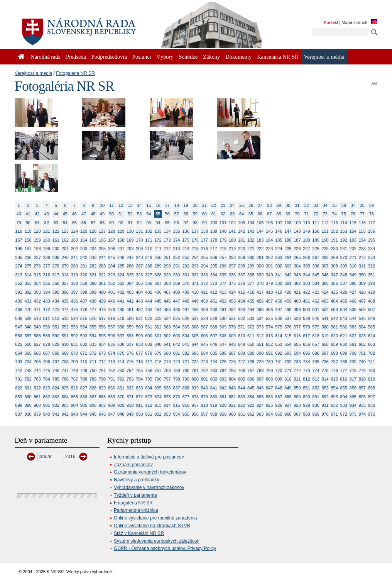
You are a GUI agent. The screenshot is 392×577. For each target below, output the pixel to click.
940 (47, 414)
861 (37, 397)
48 (93, 214)
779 (362, 371)
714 (121, 362)
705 (37, 362)
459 (288, 301)
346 (325, 275)
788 (84, 379)
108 (288, 223)
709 (74, 362)
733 (297, 362)
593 (84, 336)
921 (232, 405)
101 (223, 223)
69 (288, 214)
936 (372, 405)
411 (204, 292)
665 (28, 353)
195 (372, 240)
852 (316, 388)
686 (223, 353)
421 (297, 292)
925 (269, 405)
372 (204, 283)
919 (214, 405)
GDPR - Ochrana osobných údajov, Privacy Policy (165, 548)
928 (297, 405)
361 (102, 283)
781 (19, 379)
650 (251, 344)
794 (139, 379)
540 (316, 318)
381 (288, 283)
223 (269, 249)
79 (19, 223)
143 (251, 231)
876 (176, 397)
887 (279, 397)
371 (195, 283)
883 (242, 397)
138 (204, 231)
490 (214, 310)
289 (158, 266)
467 (362, 301)
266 (306, 257)
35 (335, 205)
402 (121, 292)
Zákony (211, 57)
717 (149, 362)
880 (214, 397)
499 (297, 310)
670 (74, 353)
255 (204, 257)
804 (232, 379)
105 (260, 223)
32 (306, 205)
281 (84, 266)
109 (297, 223)
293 (195, 266)
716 (139, 362)
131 (139, 231)
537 (288, 318)
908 (112, 405)
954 (176, 414)
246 (121, 257)
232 (353, 249)
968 (306, 414)
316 (47, 275)
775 (325, 371)
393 (37, 292)
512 (56, 318)
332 (195, 275)
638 (139, 344)
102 (232, 223)
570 (232, 327)
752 (112, 371)
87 (93, 223)
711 (93, 362)
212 (167, 249)
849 (288, 388)
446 (167, 301)
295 (214, 266)
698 (334, 353)
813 (316, 379)
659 (334, 344)
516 (93, 318)
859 (19, 397)
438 (93, 301)
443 (139, 301)
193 (353, 240)
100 (214, 223)
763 (214, 371)
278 (56, 266)
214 (186, 249)
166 (102, 240)
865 (74, 397)
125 (84, 231)
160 (47, 240)
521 (139, 318)
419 (279, 292)
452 (223, 301)
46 (74, 214)
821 (28, 388)
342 (288, 275)
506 (362, 310)
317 (56, 275)
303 (288, 266)
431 (28, 301)
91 (130, 223)
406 (158, 292)
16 (158, 205)
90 (121, 223)
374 (223, 283)
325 (130, 275)
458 (279, 301)
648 (232, 344)
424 (325, 292)
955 (186, 414)
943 (74, 414)
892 (325, 397)
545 (362, 318)
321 (93, 275)
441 (121, 301)
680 (167, 353)
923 (251, 405)
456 (260, 301)
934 (353, 405)
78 (372, 214)
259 (242, 257)
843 (232, 388)
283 (102, 266)
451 (214, 301)
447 (176, 301)
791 (112, 379)
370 (186, 283)
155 (362, 231)
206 (112, 249)
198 (37, 249)
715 (130, 362)
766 (242, 371)
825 (65, 388)
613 (269, 336)
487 (186, 310)
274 (19, 266)
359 (84, 283)
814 (325, 379)
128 (112, 231)
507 (372, 310)
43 (47, 214)
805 (242, 379)
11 (112, 205)
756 (149, 371)
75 (344, 214)
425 (334, 292)
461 (306, 301)
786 (65, 379)
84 (65, 223)
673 (102, 353)
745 (47, 371)
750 (93, 371)
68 (279, 214)
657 (316, 344)
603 (176, 336)
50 (112, 214)
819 (372, 379)
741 (372, 362)
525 (176, 318)
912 (149, 405)
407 (167, 292)
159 (37, 240)
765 (232, 371)
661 (353, 344)
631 (74, 344)
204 (93, 249)
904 (74, 405)
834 (149, 388)
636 (121, 344)
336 (232, 275)
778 (353, 371)
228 (316, 249)
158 (28, 240)
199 (47, 249)
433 (47, 301)
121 (47, 231)
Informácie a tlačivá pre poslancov (149, 457)
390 (372, 283)
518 (112, 318)
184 (269, 240)
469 (19, 310)
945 (93, 414)
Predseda (76, 57)
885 (260, 397)
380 (279, 283)
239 (56, 257)
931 (325, 405)
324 (121, 275)
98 (195, 223)
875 (167, 397)
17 (167, 205)
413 (223, 292)
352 (19, 283)
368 (167, 283)
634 (102, 344)
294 (204, 266)
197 (28, 249)
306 (316, 266)
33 (316, 205)
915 (176, 405)
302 (279, 266)
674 (112, 353)
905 (84, 405)
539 (306, 318)
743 (28, 371)
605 (195, 336)
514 (74, 318)
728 (251, 362)
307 (325, 266)
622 (353, 336)
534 (260, 318)
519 (121, 318)
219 (232, 249)
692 (279, 353)
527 (195, 318)
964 (269, 414)
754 (130, 371)
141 (232, 231)
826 (74, 388)
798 (176, 379)
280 (74, 266)
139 (214, 231)
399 (93, 292)
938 (28, 414)
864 (65, 397)
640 (158, 344)
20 (195, 205)
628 (47, 344)
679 (158, 353)
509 (28, 318)
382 (297, 283)
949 (130, 414)
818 (362, 379)
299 (251, 266)
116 (362, 223)
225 (288, 249)
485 (167, 310)
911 (139, 405)
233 (362, 249)
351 (372, 275)
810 (288, 379)
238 (47, 257)
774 (316, 371)
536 (279, 318)
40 (19, 214)
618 (316, 336)
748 (74, 371)
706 (47, 362)
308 (334, 266)
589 (47, 336)
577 (297, 327)
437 (84, 301)
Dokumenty (238, 57)
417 (260, 292)
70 (297, 214)
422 (306, 292)
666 (37, 353)
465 (344, 301)
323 (112, 275)
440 (112, 301)
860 (28, 397)
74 (335, 214)
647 (223, 344)
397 (74, 292)
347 (334, 275)
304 (297, 266)
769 (269, 371)
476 (84, 310)
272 (362, 257)
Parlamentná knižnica (136, 510)
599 (139, 336)
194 (362, 240)
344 (306, 275)
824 (56, 388)
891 (316, 397)
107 (279, 223)
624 (372, 336)
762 (204, 371)
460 (297, 301)
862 (47, 397)
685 (214, 353)
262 (269, 257)
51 (121, 214)
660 (344, 344)
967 (297, 414)
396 (65, 292)
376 (242, 283)
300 (260, 266)
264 (288, 257)
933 (344, 405)
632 (84, 344)
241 (74, 257)
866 (84, 397)
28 (269, 205)
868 (102, 397)
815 (334, 379)
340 (269, 275)
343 (297, 275)
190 (325, 240)
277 (47, 266)
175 (186, 240)
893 (334, 397)
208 (130, 249)
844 (242, 388)
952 (158, 414)
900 (37, 405)
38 (362, 205)
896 (362, 397)
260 (251, 257)
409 (186, 292)
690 (260, 353)
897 (372, 397)
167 (112, 240)
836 (167, 388)
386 (334, 283)
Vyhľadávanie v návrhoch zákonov (149, 487)
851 (306, 388)
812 (306, 379)
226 (297, 249)
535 (269, 318)
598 (130, 336)
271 (353, 257)
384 (316, 283)
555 (93, 327)
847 (269, 388)
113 (334, 223)
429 (372, 292)
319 (74, 275)
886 (269, 397)
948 (121, 414)
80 (28, 223)
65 (251, 214)
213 (176, 249)
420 (288, 292)
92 (139, 223)
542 (334, 318)
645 (204, 344)
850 (297, 388)
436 (74, 301)
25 (242, 205)
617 (306, 336)
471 (37, 310)
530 (223, 318)
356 (56, 283)
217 (214, 249)
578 (306, 327)
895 (353, 397)
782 (28, 379)
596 (112, 336)
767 (251, 371)
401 (112, 292)
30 (288, 205)
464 (334, 301)
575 (279, 327)
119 (28, 231)
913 (158, 405)
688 (242, 353)
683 (195, 353)
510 (37, 318)
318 (65, 275)
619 (325, 336)
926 (279, 405)
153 (344, 231)
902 (56, 405)
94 (158, 223)
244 (102, 257)
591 (65, 336)
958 (214, 414)
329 (167, 275)
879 (204, 397)
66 (260, 214)
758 (167, 371)
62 (223, 214)
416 (251, 292)
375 (232, 283)
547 (19, 327)
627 (37, 344)
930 (316, 405)
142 (242, 231)
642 (176, 344)
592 (74, 336)
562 (158, 327)
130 (130, 231)
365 (139, 283)
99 (204, 223)
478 (102, 310)
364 (130, 283)
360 (93, 283)
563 (167, 327)
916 (186, 405)
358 (74, 283)
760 (186, 371)
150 (316, 231)
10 (102, 205)
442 (130, 301)
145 (269, 231)
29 (279, 205)
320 (84, 275)
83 (56, 223)
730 (269, 362)
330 (176, 275)
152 (334, 231)
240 (65, 257)
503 (334, 310)
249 (149, 257)
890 (306, 397)
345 (316, 275)
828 (93, 388)
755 (139, 371)
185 (279, 240)
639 (149, 344)
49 (102, 214)
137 (195, 231)
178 (214, 240)
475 (74, 310)
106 (269, 223)
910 (130, 405)
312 (372, 266)
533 (251, 318)
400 (102, 292)
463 (325, 301)
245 (112, 257)
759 (176, 371)
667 (47, 353)
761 (195, 371)
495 (260, 310)
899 (28, 405)
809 (279, 379)
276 (37, 266)
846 (260, 388)
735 (316, 362)
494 (251, 310)
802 (214, 379)
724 (214, 362)
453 (232, 301)
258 (232, 257)
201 (65, 249)
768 (260, 371)
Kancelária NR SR (278, 57)
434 (56, 301)
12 (121, 205)
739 (353, 362)
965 (279, 414)
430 (19, 301)
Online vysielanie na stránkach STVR (152, 526)
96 (176, 223)
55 (158, 214)
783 (37, 379)
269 (334, 257)
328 (158, 275)
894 (344, 397)
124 (74, 231)
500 (306, 310)
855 (344, 388)
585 (372, 327)
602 (167, 336)
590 (56, 336)
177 (204, 240)
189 (316, 240)
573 (260, 327)
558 (121, 327)
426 (344, 292)
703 (19, 362)
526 (186, 318)
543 (344, 318)
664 (19, 353)
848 (279, 388)
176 (195, 240)
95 (167, 223)
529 (214, 318)
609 (232, 336)
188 (306, 240)
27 (260, 205)
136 (186, 231)
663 (372, 344)
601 (158, 336)
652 (269, 344)
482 (139, 310)
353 (28, 283)
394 (47, 292)
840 (204, 388)
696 (316, 353)
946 (102, 414)
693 (288, 353)
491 (223, 310)
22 (214, 205)
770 (279, 371)
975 (372, 414)
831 (121, 388)
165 (93, 240)
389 (362, 283)
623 (362, 336)
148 (297, 231)
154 (353, 231)
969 (316, 414)
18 (176, 205)
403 (130, 292)
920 (223, 405)
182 (251, 240)
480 (121, 310)
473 (56, 310)
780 (372, 371)
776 (334, 371)
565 (186, 327)
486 (176, 310)
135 (176, 231)
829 (102, 388)
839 (195, 388)
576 (288, 327)
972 (344, 414)
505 (353, 310)
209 (139, 249)
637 (130, 344)
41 (28, 214)
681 (176, 353)
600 (149, 336)
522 (149, 318)
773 (306, 371)
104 (251, 223)
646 (214, 344)
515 (84, 318)
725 (223, 362)
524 (167, 318)
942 (65, 414)
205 (102, 249)
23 (223, 205)
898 (19, 405)
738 (344, 362)
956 (195, 414)
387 (344, 283)
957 (204, 414)
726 (232, 362)
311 (362, 266)
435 (65, 301)
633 (93, 344)
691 (269, 353)
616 (297, 336)
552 (65, 327)
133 (158, 231)
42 (37, 214)
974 (362, 414)
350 (362, 275)
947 (112, 414)
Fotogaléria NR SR (75, 73)
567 (204, 327)
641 (167, 344)
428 (362, 292)
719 (167, 362)
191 (334, 240)
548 (28, 327)
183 (260, 240)
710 (84, 362)
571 (242, 327)
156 (372, 231)
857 (362, 388)
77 (362, 214)
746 (56, 371)
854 (334, 388)
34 (325, 205)
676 (130, 353)
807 (260, 379)
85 (74, 223)
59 (195, 214)
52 (130, 214)
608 (223, 336)
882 (232, 397)
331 (186, 275)
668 (56, 353)
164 (84, 240)
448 (186, 301)
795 (149, 379)
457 (269, 301)
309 (344, 266)
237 (37, 257)
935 (362, 405)
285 (121, 266)
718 (158, 362)
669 (65, 353)
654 (288, 344)
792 (121, 379)
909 (121, 405)
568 (214, 327)
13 (130, 205)
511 (47, 318)
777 (344, 371)
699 (344, 353)
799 (186, 379)
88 (102, 223)
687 (232, 353)
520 (130, 318)
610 (242, 336)
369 (176, 283)
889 (297, 397)
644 (195, 344)
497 (279, 310)
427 (353, 292)
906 (93, 405)
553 (74, 327)
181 (242, 240)
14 (139, 205)
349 (353, 275)
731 (279, 362)
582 (344, 327)
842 (223, 388)
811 (297, 379)
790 (102, 379)
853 (325, 388)
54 (149, 214)
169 (130, 240)
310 (353, 266)
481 (130, 310)
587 (28, 336)
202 (74, 249)
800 (195, 379)
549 (37, 327)
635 (112, 344)
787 (74, 379)
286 (130, 266)
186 (288, 240)
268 (325, 257)
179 (223, 240)
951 (149, 414)
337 (242, 275)
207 (121, 249)
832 (130, 388)
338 (251, 275)
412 (214, 292)
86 (84, 223)
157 (19, 240)
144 (260, 231)
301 (269, 266)
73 (325, 214)
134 (167, 231)
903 (65, 405)
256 (214, 257)
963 (260, 414)
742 (19, 371)
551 (56, 327)
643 (186, 344)
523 (158, 318)
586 (19, 336)
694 (297, 353)
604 (186, 336)
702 (372, 353)
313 (19, 275)
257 (223, 257)
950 (139, 414)
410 (195, 292)
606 (204, 336)
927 (288, 405)
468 (372, 301)
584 (362, 327)
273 (372, 257)
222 (260, 249)
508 (19, 318)
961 (242, 414)
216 (204, 249)
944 (84, 414)
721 (186, 362)
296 (223, 266)
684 (204, 353)
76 (353, 214)
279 (65, 266)
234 (372, 249)
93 (149, 223)
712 (102, 362)
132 (149, 231)
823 (47, 388)
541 (325, 318)
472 (47, 310)
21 (204, 205)
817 (353, 379)
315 (37, 275)
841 (214, 388)
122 (56, 231)
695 (306, 353)
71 (306, 214)
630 (65, 344)
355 (47, 283)
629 (56, 344)
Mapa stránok (354, 22)
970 (325, 414)
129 (121, 231)
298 (242, 266)
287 (139, 266)
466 (353, 301)
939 (37, 414)
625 (19, 344)
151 (325, 231)
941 (56, 414)
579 (316, 327)
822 (37, 388)
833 (139, 388)
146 (279, 231)
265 (297, 257)
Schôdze (188, 57)
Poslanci (142, 57)
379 (269, 283)
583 (353, 327)
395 (56, 292)
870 (121, 397)
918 (204, 405)
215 (195, 249)
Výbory (165, 57)
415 (242, 292)
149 (306, 231)
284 (112, 266)
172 (158, 240)
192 (344, 240)
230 (334, 249)
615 (288, 336)
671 (84, 353)
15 (149, 205)
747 (65, 371)
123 (65, 231)
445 (158, 301)
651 (260, 344)
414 (232, 292)
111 (316, 223)
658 (325, 344)
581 (334, 327)
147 (288, 231)
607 (214, 336)
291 (176, 266)
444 (149, 301)
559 (130, 327)
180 (232, 240)
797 (167, 379)
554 (84, 327)
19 (186, 205)
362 (112, 283)
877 (186, 397)
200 (56, 249)
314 (28, 275)
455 (251, 301)
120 (37, 231)
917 (195, 405)
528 (204, 318)
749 (84, 371)
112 (325, 223)
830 (112, 388)
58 (186, 214)
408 (176, 292)
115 (353, 223)
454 (242, 301)
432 (37, 301)
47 (84, 214)
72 (316, 214)
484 (158, 310)
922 (242, 405)
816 (344, 379)
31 (297, 205)
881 (223, 397)
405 (149, 292)
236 (28, 257)
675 (121, 353)
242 (84, 257)
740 (362, 362)
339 (260, 275)
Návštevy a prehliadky (136, 480)
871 (130, 397)
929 (306, 405)
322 (102, 275)
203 (84, 249)
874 (158, 397)
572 (251, 327)
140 (223, 231)
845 (251, 388)
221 (251, 249)
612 (260, 336)
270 (344, 257)
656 (306, 344)
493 (242, 310)
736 (325, 362)
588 (37, 336)
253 (186, 257)
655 (297, 344)
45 (65, 214)
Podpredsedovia (109, 57)
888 (288, 397)
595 (102, 336)
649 (242, 344)
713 (112, 362)
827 (84, 388)
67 (269, 214)
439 (102, 301)
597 (121, 336)
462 (316, 301)
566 (195, 327)
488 (195, 310)
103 (242, 223)
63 (232, 214)
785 (56, 379)
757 (158, 371)
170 (139, 240)
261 (260, 257)
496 (269, 310)
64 (242, 214)
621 (344, 336)
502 (325, 310)
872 (139, 397)
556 (102, 327)
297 (232, 266)
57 (176, 214)
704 (28, 362)
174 (176, 240)
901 (47, 405)
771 (288, 371)
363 (121, 283)
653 (279, 344)
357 (65, 283)
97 (186, 223)
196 (19, 249)
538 (297, 318)
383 (306, 283)
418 (269, 292)
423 (316, 292)
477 (93, 310)
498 (288, 310)
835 (158, 388)
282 (93, 266)
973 (353, 414)
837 (176, 388)
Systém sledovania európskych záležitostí (157, 541)
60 (204, 214)
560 (139, 327)
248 (139, 257)
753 (121, 371)
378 (260, 283)
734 (306, 362)
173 (167, 240)
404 (139, 292)
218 (223, 249)
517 (102, 318)
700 (353, 353)
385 (325, 283)
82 (47, 223)
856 (353, 388)
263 (279, 257)
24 (232, 205)
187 (297, 240)
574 (269, 327)
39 (372, 205)
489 (204, 310)
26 (251, 205)
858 (372, 388)
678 (149, 353)
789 (93, 379)
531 (232, 318)
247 (130, 257)
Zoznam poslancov (133, 465)
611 (251, 336)
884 (251, 397)
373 (214, 283)
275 (28, 266)
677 (139, 353)
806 (251, 379)
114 (344, 223)
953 (167, 414)
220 (242, 249)
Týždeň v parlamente (135, 495)
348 (344, 275)
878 (195, 397)
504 (344, 310)
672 (93, 353)
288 (149, 266)
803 (223, 379)
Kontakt (331, 22)
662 (362, 344)
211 (158, 249)
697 (325, 353)
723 (204, 362)
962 (251, 414)
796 (158, 379)
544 (353, 318)
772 (297, 371)
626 (28, 344)
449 (195, 301)
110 (306, 223)
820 (19, 388)
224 (279, 249)
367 (158, 283)
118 (19, 231)
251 (167, 257)
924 (260, 405)
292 (186, 266)
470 (28, 310)
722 (195, 362)
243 (93, 257)
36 (344, 205)
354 (37, 283)
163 (74, 240)
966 (288, 414)
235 (19, 257)
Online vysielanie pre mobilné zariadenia (155, 518)
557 (112, 327)
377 (251, 283)
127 (102, 231)
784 (47, 379)
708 (65, 362)
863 (56, 397)
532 (242, 318)
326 (139, 275)
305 (306, 266)
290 (167, 266)
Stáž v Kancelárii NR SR (139, 533)
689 (251, 353)
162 (65, 240)
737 (334, 362)
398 (84, 292)
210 (149, 249)
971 (334, 414)
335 (223, 275)
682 (186, 353)
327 (149, 275)
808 (269, 379)
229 (325, 249)
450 (204, 301)
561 (149, 327)
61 (214, 214)
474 (65, 310)
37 (353, 205)
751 (102, 371)
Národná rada (46, 57)
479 (112, 310)
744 (37, 371)
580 (325, 327)
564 (176, 327)
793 (130, 379)
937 (19, 414)
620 (334, 336)
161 (56, 240)
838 (186, 388)
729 (260, 362)
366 (149, 283)
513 (65, 318)
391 (19, 292)
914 (167, 405)
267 (316, 257)
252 (176, 257)
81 (37, 223)
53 (139, 214)
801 (204, 379)
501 (316, 310)
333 (204, 275)
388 (353, 283)
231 (344, 249)
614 (279, 336)
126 (93, 231)
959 (223, 414)
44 (56, 214)
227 (306, 249)
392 (28, 292)
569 (223, 327)
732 (288, 362)
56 (167, 214)
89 (112, 223)
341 (279, 275)
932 (334, 405)
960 (232, 414)
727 (242, 362)
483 (149, 310)
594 (93, 336)
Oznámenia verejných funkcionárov (150, 472)
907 (102, 405)
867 (93, 397)
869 (112, 397)
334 (214, 275)
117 (372, 223)
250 (158, 257)
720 (176, 362)
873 (149, 397)
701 (362, 353)
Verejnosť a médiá (33, 73)
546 (372, 318)
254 (195, 257)
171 (149, 240)
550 (47, 327)
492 (232, 310)
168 (121, 240)
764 (223, 371)
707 (56, 362)
